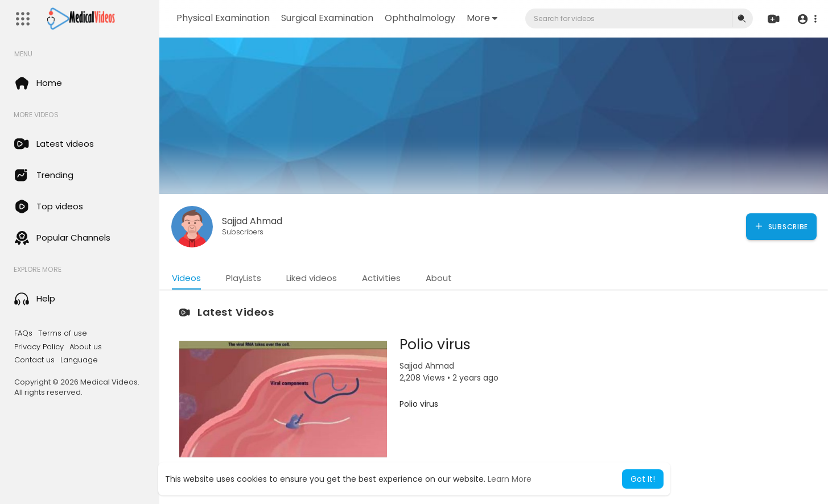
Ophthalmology (420, 18)
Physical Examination (223, 18)
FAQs (23, 333)
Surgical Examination (327, 18)
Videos (186, 278)
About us (86, 347)
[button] (807, 19)
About (439, 278)
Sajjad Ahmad (252, 221)
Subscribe (781, 226)
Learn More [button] (510, 479)
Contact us (34, 360)
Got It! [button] (643, 479)
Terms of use (63, 333)
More (482, 18)
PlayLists (244, 278)
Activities (381, 278)
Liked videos (312, 278)
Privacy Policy (39, 347)
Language (79, 360)
